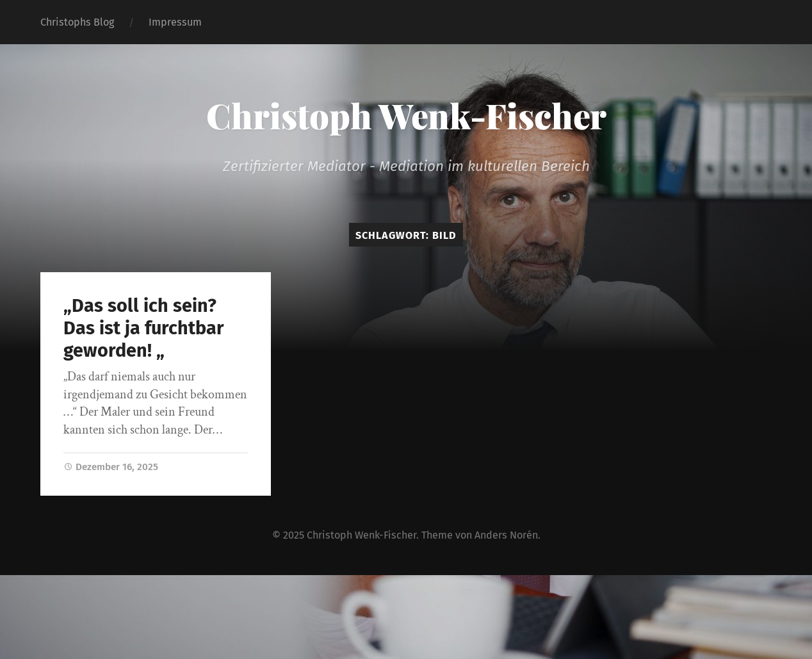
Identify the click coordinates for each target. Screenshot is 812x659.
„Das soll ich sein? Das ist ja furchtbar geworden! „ (144, 328)
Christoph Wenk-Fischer (406, 115)
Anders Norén (506, 535)
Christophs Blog (77, 22)
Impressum (175, 22)
